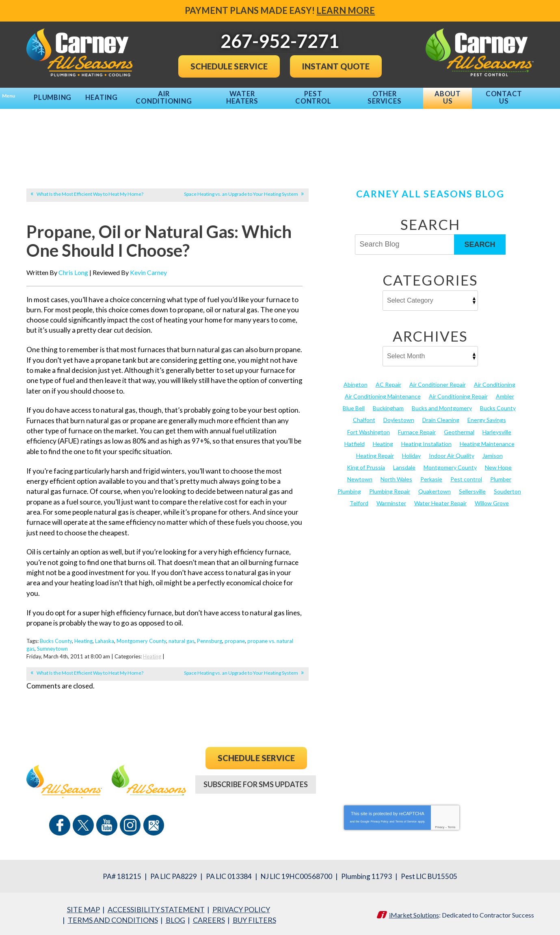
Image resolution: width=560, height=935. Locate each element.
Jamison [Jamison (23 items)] (493, 451)
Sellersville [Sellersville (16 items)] (472, 487)
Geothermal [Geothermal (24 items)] (459, 428)
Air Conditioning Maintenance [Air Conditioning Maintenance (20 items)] (383, 392)
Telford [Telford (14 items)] (359, 499)
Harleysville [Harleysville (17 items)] (497, 428)
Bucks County (56, 641)
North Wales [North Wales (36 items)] (396, 475)
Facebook (69, 825)
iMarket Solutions (414, 912)
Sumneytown (52, 649)
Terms (452, 824)
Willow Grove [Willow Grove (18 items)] (492, 499)
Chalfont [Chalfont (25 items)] (364, 416)
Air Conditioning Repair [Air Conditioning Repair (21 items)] (458, 392)
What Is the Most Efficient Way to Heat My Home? (90, 190)
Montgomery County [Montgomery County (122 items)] (450, 463)
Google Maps (144, 825)
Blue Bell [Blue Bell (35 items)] (354, 404)
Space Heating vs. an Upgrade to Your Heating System (241, 190)
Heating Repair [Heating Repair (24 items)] (375, 451)
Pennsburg (210, 641)
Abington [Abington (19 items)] (356, 380)
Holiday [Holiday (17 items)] (411, 451)
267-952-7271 (256, 817)
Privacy (440, 824)
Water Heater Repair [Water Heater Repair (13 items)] (440, 499)
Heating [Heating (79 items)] (383, 440)
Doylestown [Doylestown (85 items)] (399, 416)
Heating (83, 641)
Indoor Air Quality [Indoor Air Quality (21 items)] (452, 451)
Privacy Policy (380, 818)
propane (235, 641)
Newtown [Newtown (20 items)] (360, 475)
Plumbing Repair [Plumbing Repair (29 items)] (390, 487)
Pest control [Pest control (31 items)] (466, 475)
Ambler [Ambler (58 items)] (505, 392)
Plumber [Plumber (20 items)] (501, 475)
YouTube (107, 825)
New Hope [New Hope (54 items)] (498, 463)
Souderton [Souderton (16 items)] (507, 487)
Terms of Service (406, 818)
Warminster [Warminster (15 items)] (391, 499)
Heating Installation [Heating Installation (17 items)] (426, 440)
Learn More (346, 10)
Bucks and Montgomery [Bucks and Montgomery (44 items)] (442, 404)
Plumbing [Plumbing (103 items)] (349, 487)
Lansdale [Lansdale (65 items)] (404, 463)
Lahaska (105, 641)
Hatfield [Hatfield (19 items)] (355, 440)
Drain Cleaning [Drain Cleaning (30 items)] (441, 416)
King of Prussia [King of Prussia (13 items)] (366, 463)
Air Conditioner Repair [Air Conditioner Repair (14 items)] (438, 380)
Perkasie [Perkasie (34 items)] (431, 475)
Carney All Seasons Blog (430, 190)
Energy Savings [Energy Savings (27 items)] (487, 416)
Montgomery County (141, 641)
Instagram (125, 825)
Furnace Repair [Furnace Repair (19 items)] (417, 428)
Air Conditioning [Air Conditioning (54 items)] (495, 380)
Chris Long (73, 272)
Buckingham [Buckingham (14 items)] (388, 404)
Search (480, 240)
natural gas (182, 641)
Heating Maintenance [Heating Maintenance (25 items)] (487, 440)
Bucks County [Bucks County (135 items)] (498, 404)
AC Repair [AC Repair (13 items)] (388, 380)
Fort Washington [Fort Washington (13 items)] (369, 428)
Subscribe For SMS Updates (256, 784)
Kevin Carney (148, 272)
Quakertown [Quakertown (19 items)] (435, 487)
